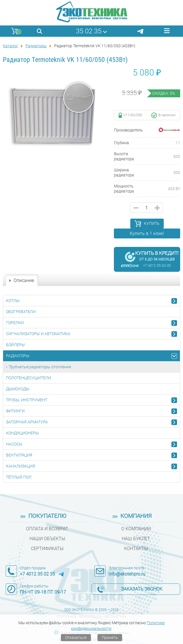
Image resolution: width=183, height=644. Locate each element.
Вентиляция (19, 455)
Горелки (15, 323)
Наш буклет (136, 539)
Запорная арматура (27, 422)
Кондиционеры (22, 433)
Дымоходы (18, 389)
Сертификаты (47, 549)
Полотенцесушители (28, 378)
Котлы (13, 301)
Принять (110, 637)
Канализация (21, 466)
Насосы (14, 444)
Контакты (136, 549)
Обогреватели (21, 312)
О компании (136, 529)
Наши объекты (47, 539)
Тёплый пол (19, 477)
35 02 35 (89, 31)
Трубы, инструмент (27, 400)
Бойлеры (15, 345)
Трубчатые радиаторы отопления (40, 367)
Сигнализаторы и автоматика (38, 334)
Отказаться (76, 637)
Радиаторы (18, 356)
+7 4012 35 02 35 (37, 574)
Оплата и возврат (47, 529)
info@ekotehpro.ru (127, 574)
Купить (152, 223)
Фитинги (15, 411)
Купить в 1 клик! (147, 233)
